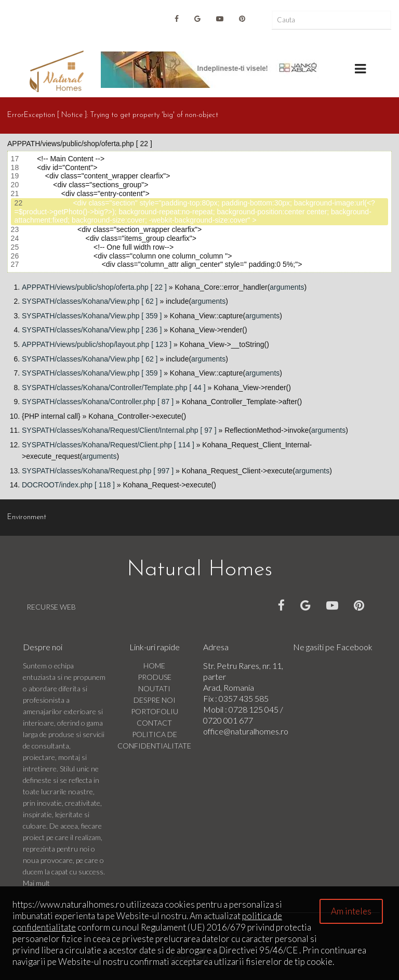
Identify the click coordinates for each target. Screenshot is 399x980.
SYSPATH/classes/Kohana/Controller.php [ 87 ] (98, 402)
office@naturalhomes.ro (246, 731)
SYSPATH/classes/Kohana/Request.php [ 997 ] (98, 471)
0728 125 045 (254, 709)
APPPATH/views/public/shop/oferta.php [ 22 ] (94, 287)
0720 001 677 (228, 720)
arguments (287, 287)
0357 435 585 (244, 698)
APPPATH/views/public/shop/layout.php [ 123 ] (97, 344)
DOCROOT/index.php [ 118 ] (68, 485)
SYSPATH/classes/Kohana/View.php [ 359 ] (92, 316)
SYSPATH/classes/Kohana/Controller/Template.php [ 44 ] (114, 388)
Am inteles (351, 911)
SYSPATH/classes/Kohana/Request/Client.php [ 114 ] (108, 445)
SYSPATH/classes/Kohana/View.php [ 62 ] (90, 301)
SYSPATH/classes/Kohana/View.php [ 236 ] (92, 330)
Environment (27, 517)
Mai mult (36, 883)
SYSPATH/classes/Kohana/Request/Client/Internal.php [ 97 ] (119, 430)
